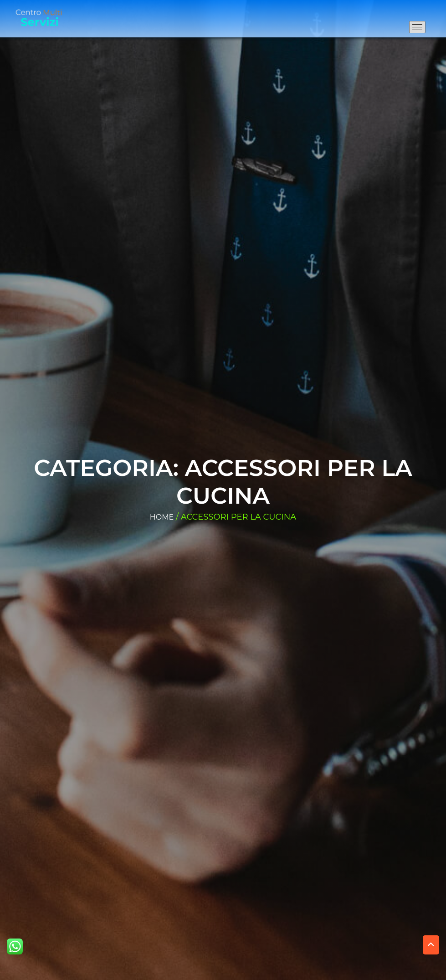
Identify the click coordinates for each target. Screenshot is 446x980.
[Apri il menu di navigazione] (417, 27)
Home (162, 517)
